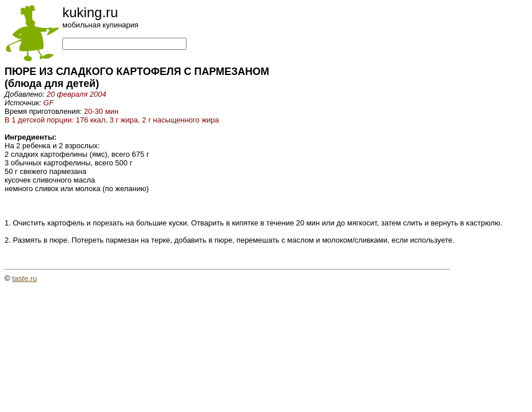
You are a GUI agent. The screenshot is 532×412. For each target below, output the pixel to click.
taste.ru (24, 278)
